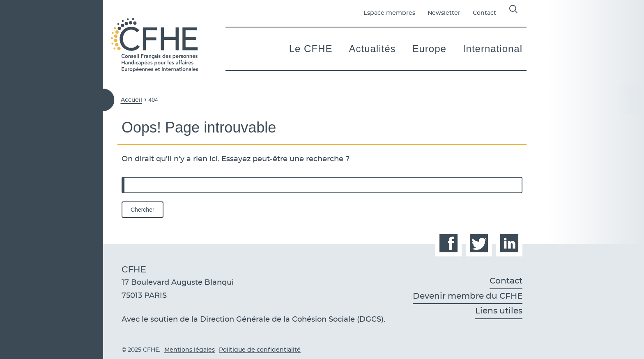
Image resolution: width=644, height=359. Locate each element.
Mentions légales (190, 350)
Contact (484, 13)
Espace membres (389, 13)
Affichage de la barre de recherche (513, 9)
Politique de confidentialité (260, 350)
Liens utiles (499, 311)
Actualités (372, 49)
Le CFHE (311, 49)
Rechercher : (122, 177)
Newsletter (444, 13)
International (493, 49)
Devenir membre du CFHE (468, 296)
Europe (429, 49)
